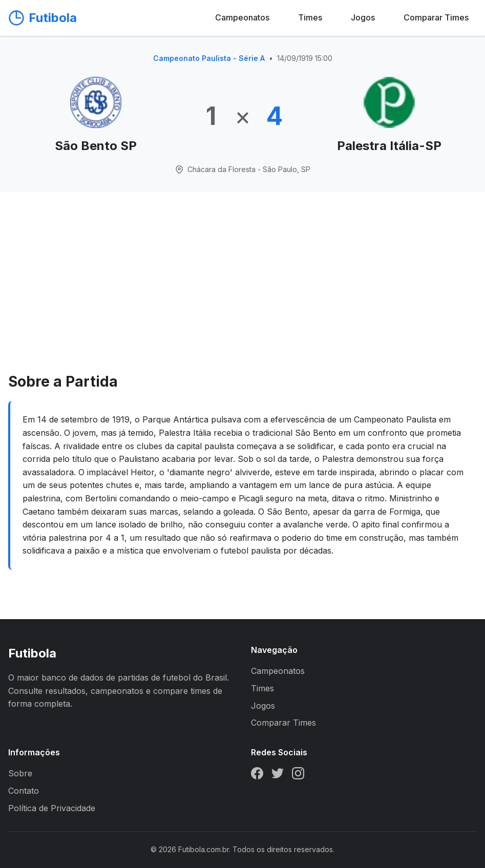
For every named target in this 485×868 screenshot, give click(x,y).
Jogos (363, 17)
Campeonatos (242, 17)
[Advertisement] (243, 293)
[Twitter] (278, 775)
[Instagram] (298, 775)
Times (310, 17)
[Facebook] (257, 775)
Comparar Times (436, 17)
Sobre (20, 773)
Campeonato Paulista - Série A (209, 58)
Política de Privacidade (52, 808)
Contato (24, 791)
